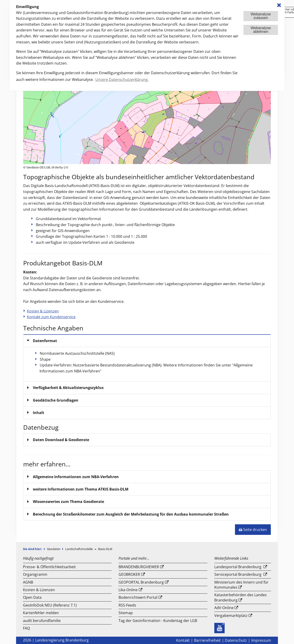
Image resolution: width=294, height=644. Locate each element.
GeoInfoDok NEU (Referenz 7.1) (50, 605)
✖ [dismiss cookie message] (279, 5)
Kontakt (183, 640)
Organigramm (35, 574)
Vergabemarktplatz (231, 616)
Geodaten (54, 549)
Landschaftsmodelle (79, 549)
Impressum (261, 640)
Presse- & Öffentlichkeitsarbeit (49, 567)
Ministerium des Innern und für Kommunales (241, 585)
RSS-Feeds (127, 605)
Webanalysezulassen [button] (261, 16)
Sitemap (126, 613)
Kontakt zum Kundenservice (51, 317)
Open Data (32, 597)
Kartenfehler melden (41, 613)
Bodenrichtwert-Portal (138, 597)
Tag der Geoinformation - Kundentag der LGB (158, 621)
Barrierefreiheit (207, 640)
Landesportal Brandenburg (238, 567)
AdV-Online (224, 608)
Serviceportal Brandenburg (238, 574)
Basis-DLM (105, 549)
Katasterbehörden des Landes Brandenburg (240, 597)
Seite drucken (253, 530)
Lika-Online (128, 590)
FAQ (26, 628)
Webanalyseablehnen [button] (261, 30)
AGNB (28, 582)
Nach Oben (274, 630)
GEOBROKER (129, 574)
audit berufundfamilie (42, 621)
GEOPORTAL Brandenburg (141, 582)
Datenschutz (236, 640)
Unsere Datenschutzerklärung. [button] (122, 79)
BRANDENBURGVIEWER (139, 567)
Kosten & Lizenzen (43, 311)
